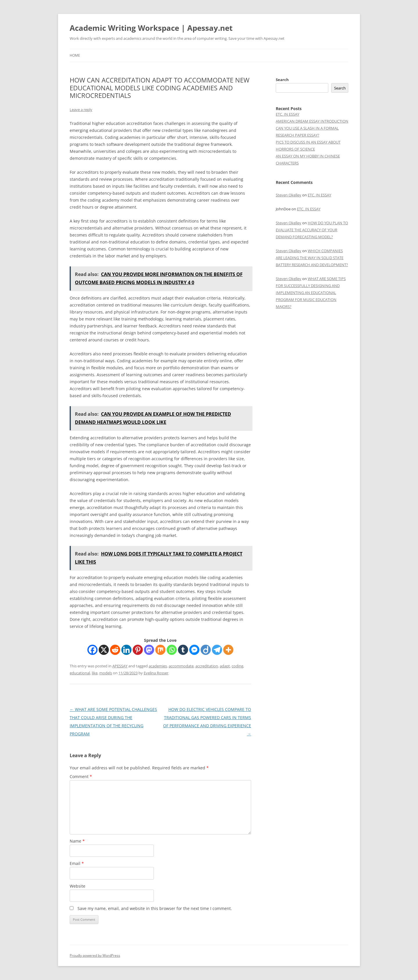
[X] (104, 650)
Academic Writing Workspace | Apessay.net (151, 28)
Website (78, 886)
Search (282, 80)
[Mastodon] (149, 650)
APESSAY (120, 666)
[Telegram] (217, 650)
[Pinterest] (138, 650)
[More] (228, 650)
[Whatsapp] (172, 650)
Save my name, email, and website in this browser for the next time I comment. (155, 908)
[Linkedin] (126, 650)
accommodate (181, 666)
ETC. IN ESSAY (288, 114)
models (106, 673)
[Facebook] (92, 650)
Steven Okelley (289, 195)
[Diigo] (206, 650)
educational (80, 673)
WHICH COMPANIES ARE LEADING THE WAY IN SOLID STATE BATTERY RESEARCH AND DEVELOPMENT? (312, 258)
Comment (81, 776)
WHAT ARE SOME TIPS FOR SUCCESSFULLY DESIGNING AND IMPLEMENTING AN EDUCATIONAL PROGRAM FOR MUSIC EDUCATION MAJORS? (311, 293)
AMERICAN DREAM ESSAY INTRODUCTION (312, 121)
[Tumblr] (183, 650)
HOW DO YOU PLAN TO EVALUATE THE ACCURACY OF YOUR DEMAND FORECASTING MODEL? (312, 230)
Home (75, 55)
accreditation (207, 666)
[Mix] (160, 650)
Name (77, 841)
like (95, 673)
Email (77, 863)
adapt (225, 666)
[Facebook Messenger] (194, 650)
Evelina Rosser (156, 673)
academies (158, 666)
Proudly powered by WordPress (95, 955)
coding (237, 666)
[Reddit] (115, 650)
